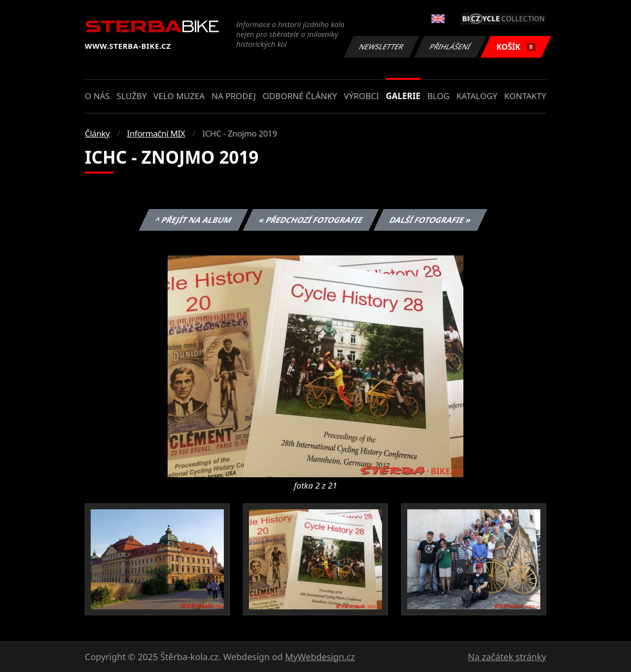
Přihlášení (450, 47)
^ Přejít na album (193, 220)
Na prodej (234, 96)
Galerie (403, 96)
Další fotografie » (431, 220)
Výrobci (361, 96)
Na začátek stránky (507, 657)
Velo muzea (179, 96)
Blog (438, 96)
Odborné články (300, 96)
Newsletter (381, 47)
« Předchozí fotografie (311, 220)
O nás (97, 96)
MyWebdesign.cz (320, 657)
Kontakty (525, 96)
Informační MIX (156, 133)
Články (97, 133)
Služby (132, 96)
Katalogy (477, 96)
